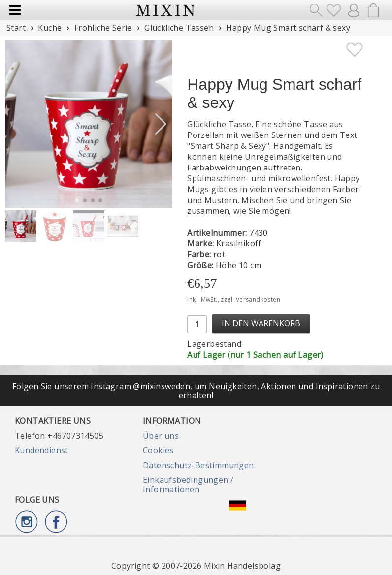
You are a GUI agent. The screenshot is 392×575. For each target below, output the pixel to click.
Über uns (161, 436)
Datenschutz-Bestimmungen (198, 465)
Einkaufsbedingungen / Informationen (188, 484)
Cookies (158, 450)
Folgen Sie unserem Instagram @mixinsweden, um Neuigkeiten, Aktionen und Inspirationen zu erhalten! (196, 391)
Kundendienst (42, 450)
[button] (161, 124)
